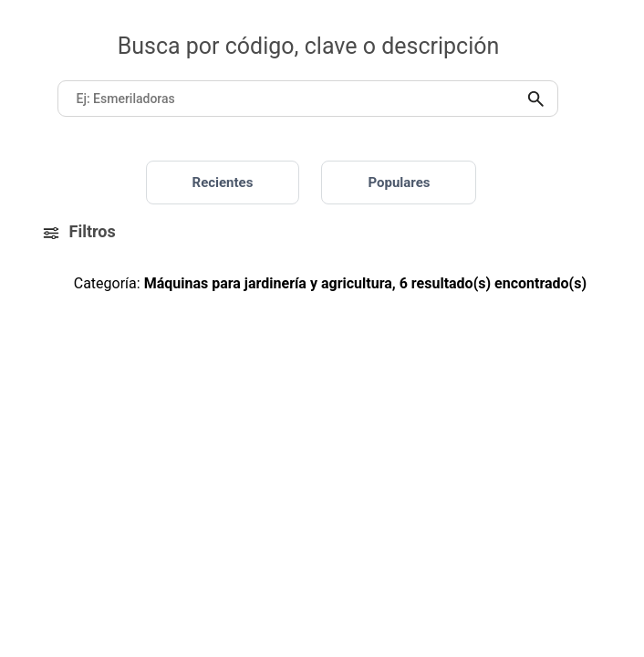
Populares (399, 182)
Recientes (223, 182)
